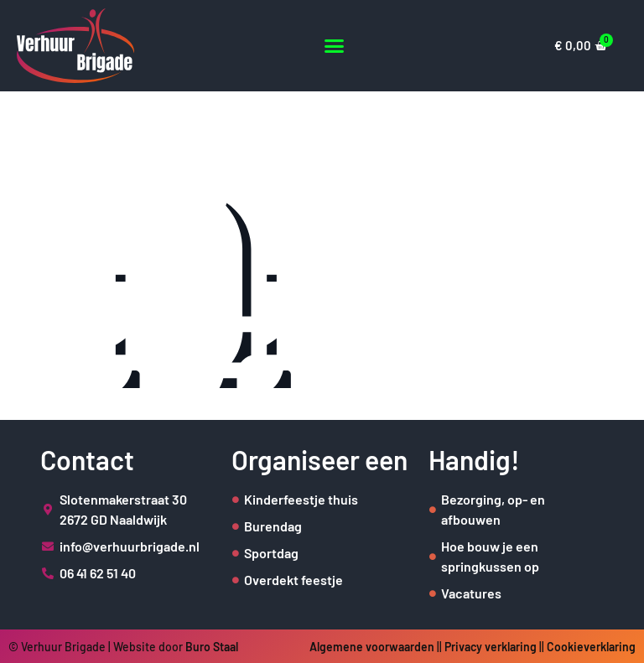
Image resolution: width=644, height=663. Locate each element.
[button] (334, 46)
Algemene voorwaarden (372, 647)
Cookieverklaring (591, 647)
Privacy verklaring (491, 647)
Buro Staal (212, 647)
